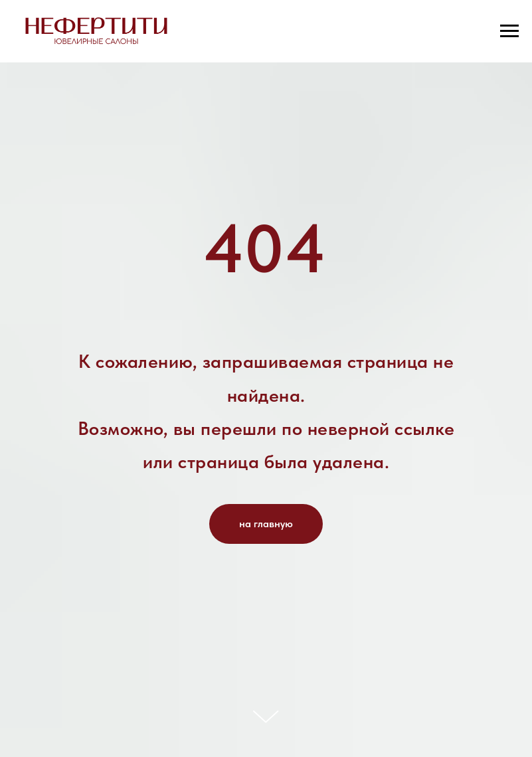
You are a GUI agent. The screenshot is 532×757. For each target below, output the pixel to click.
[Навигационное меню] (509, 31)
